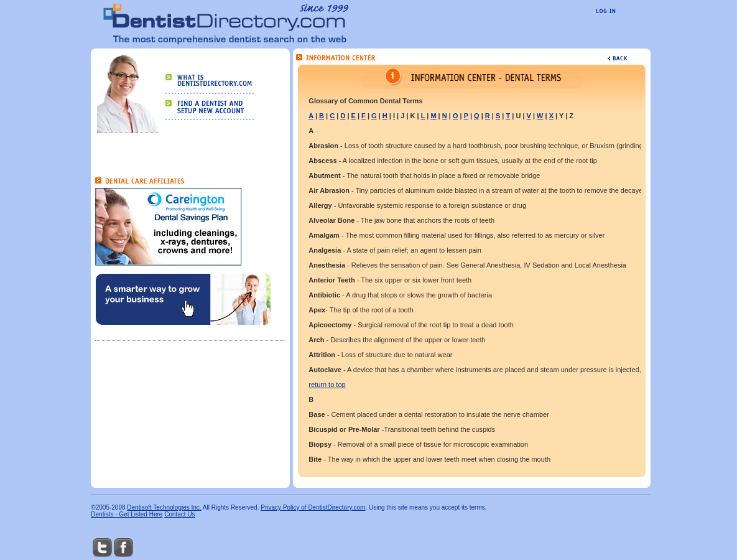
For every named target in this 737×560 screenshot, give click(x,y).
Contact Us (179, 514)
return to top (327, 385)
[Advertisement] (168, 367)
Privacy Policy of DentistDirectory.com (313, 507)
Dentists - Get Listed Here (127, 514)
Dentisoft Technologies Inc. (164, 507)
